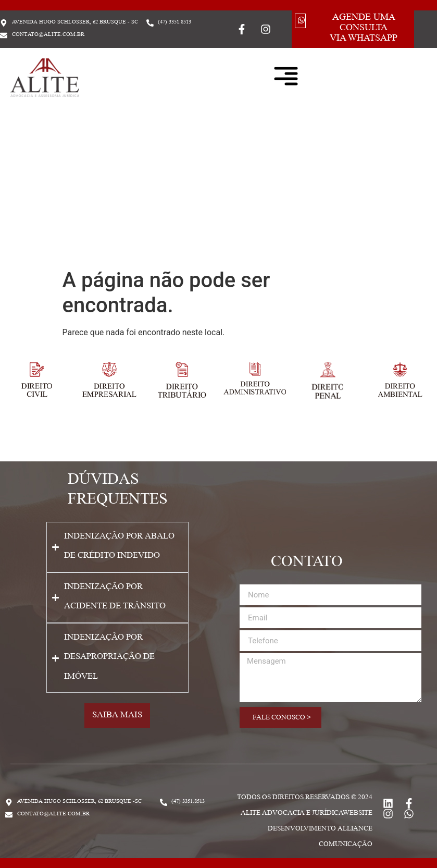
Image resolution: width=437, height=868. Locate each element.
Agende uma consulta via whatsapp (364, 29)
